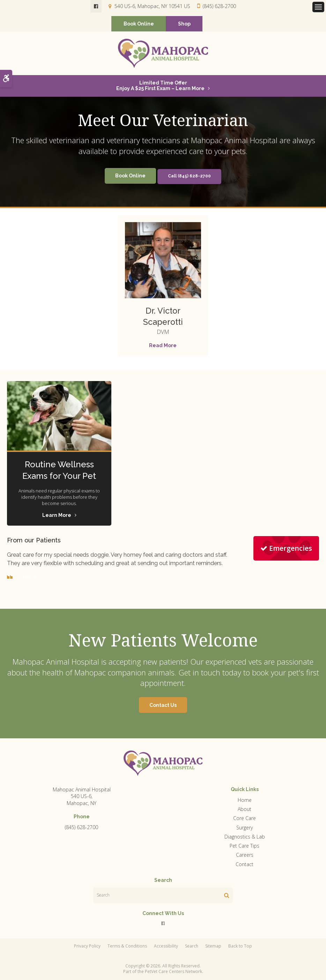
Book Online (139, 24)
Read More (163, 346)
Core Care (245, 819)
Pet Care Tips (245, 846)
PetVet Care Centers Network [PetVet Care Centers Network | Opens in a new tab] (173, 972)
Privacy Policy (87, 946)
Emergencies (286, 548)
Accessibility (166, 946)
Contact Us (163, 705)
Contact (245, 865)
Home (245, 800)
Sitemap (213, 946)
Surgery (245, 828)
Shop (184, 24)
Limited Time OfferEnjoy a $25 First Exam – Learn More (160, 86)
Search (192, 946)
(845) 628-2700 (219, 6)
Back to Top (240, 946)
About (245, 809)
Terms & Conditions (127, 946)
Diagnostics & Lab (245, 837)
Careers (245, 855)
